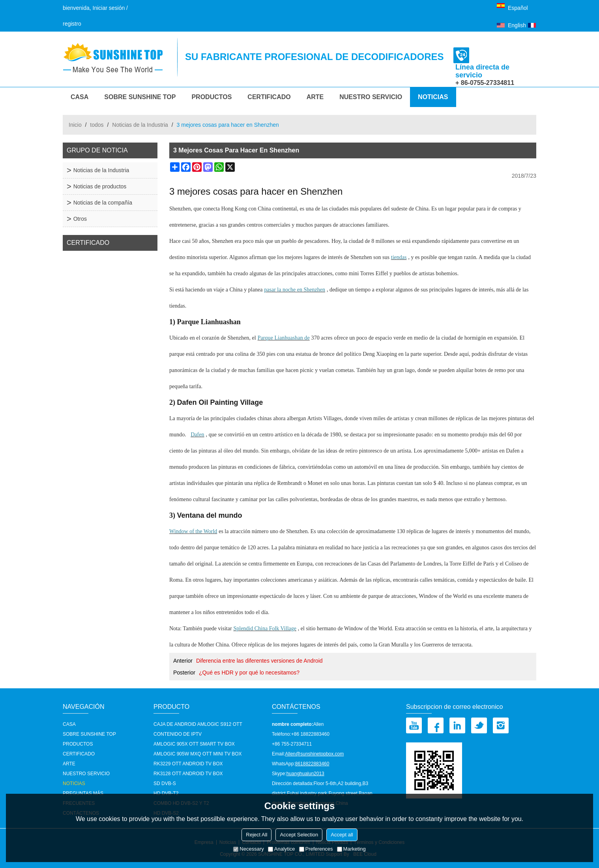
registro (72, 24)
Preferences (316, 849)
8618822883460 (312, 764)
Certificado (269, 97)
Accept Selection (299, 835)
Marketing (351, 849)
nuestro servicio (371, 97)
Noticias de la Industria (140, 125)
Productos (212, 97)
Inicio (75, 125)
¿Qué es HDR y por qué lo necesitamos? (249, 673)
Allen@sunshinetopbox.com (314, 754)
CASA (80, 97)
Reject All (256, 835)
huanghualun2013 (305, 774)
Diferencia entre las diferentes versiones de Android (259, 661)
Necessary (248, 849)
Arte (315, 97)
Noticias (433, 97)
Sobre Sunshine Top (140, 97)
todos (97, 125)
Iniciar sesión (109, 8)
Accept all (342, 835)
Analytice (282, 849)
